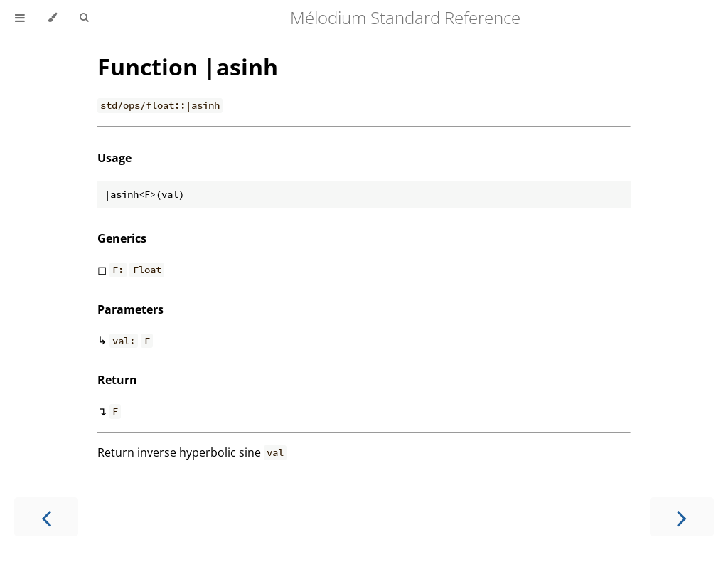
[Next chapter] (682, 517)
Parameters (130, 309)
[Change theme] (52, 18)
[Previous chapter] (46, 517)
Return (117, 380)
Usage (114, 158)
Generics (122, 238)
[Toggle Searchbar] (84, 18)
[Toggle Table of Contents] (20, 18)
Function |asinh (188, 67)
